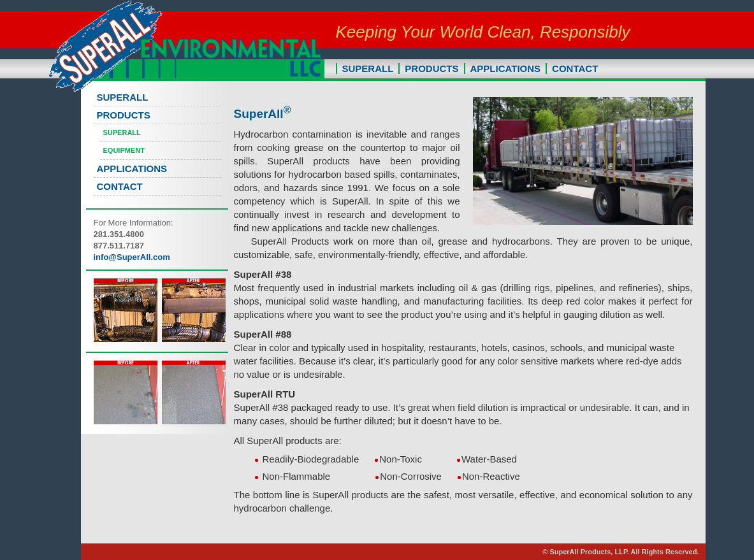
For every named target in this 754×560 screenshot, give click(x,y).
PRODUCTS (431, 68)
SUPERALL (368, 68)
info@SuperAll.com (132, 257)
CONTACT (575, 68)
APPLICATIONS (506, 68)
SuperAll (122, 133)
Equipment (124, 150)
